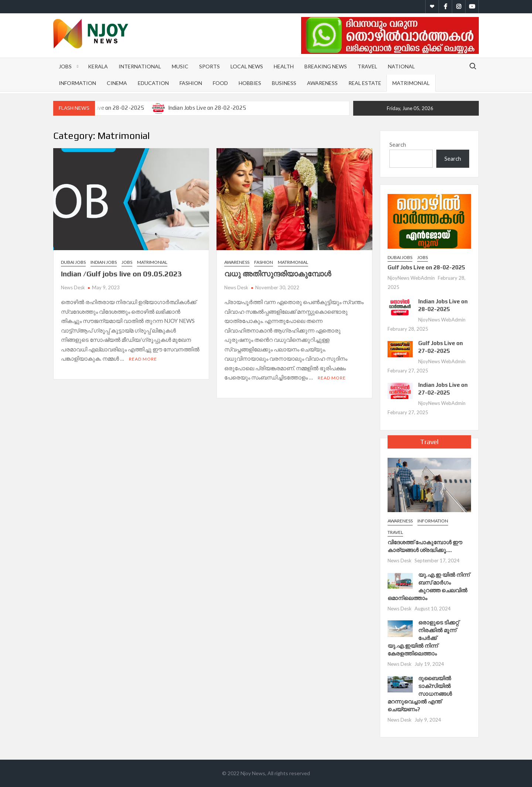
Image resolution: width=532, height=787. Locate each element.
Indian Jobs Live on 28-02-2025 (207, 108)
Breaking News (326, 66)
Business (284, 83)
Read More (143, 359)
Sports (209, 66)
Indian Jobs (104, 262)
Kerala (98, 66)
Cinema (117, 83)
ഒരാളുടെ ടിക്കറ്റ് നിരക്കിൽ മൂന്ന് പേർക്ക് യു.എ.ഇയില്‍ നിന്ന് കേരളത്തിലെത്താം (423, 638)
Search (398, 144)
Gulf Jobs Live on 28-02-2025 (108, 108)
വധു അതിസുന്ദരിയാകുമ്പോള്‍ (278, 274)
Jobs (65, 66)
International (140, 66)
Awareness (322, 83)
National (401, 66)
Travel (367, 66)
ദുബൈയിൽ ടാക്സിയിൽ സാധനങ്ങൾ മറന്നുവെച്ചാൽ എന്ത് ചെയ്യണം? (420, 694)
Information (77, 83)
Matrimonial (411, 83)
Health (284, 66)
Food (220, 83)
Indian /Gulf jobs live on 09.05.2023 (122, 274)
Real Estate (365, 83)
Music (180, 66)
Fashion (191, 83)
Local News (247, 66)
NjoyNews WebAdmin (411, 278)
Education (153, 83)
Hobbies (250, 83)
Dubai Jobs (73, 262)
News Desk (73, 287)
